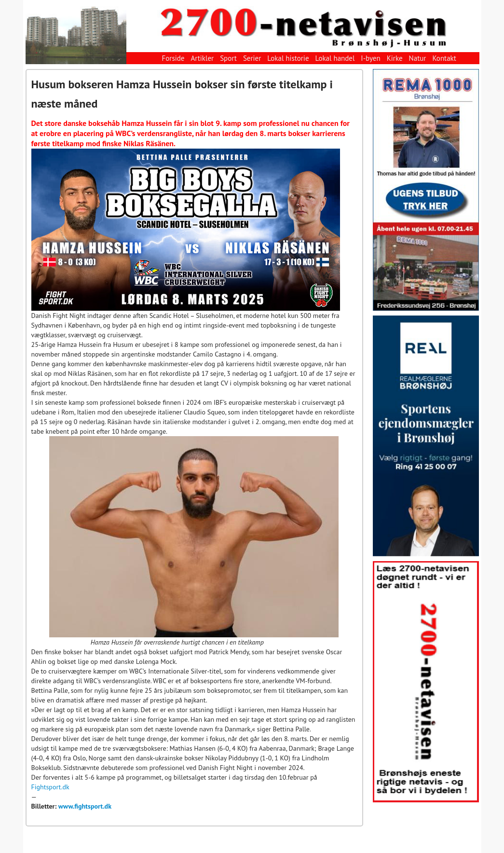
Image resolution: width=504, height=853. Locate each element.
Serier (252, 58)
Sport (228, 58)
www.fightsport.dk (85, 806)
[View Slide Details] (426, 190)
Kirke (395, 58)
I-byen (370, 58)
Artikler (202, 58)
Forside (173, 58)
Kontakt (444, 58)
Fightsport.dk (50, 787)
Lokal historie (288, 58)
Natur (418, 58)
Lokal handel (335, 58)
